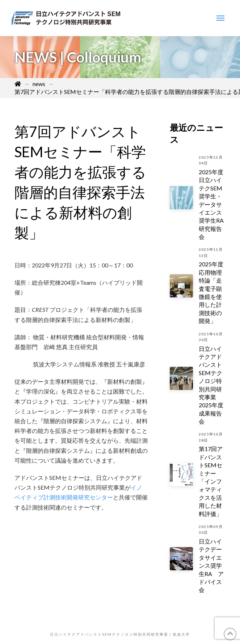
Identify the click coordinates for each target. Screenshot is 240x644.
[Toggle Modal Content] (220, 18)
